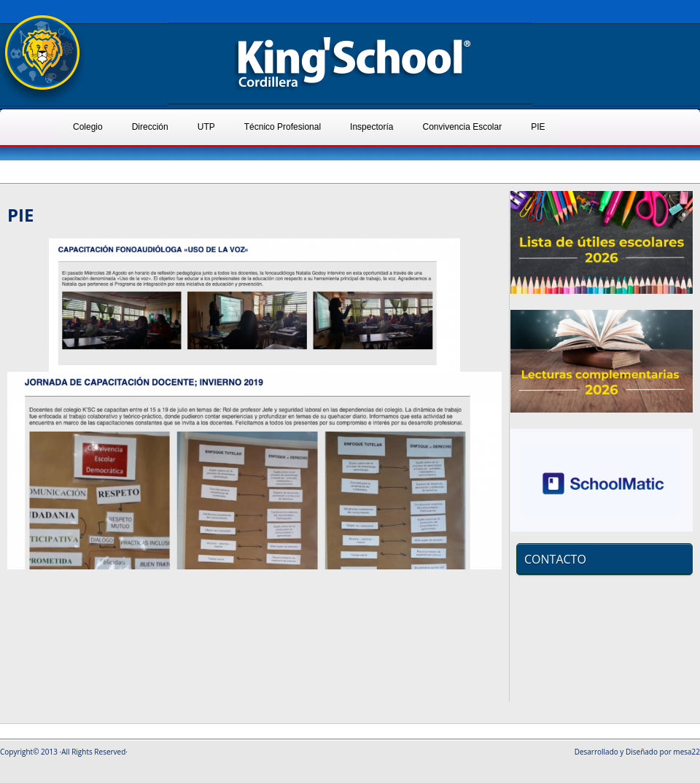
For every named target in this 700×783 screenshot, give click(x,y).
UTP (206, 127)
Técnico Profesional (283, 127)
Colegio (88, 127)
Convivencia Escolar (462, 127)
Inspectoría (372, 127)
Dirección (150, 127)
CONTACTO (555, 559)
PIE (538, 127)
